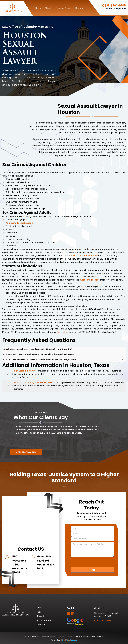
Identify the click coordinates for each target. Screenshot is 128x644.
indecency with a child (99, 306)
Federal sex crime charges (84, 256)
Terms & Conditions (83, 636)
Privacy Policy (98, 636)
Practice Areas (64, 8)
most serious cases (90, 280)
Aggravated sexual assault (19, 223)
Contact (79, 8)
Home (38, 8)
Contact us (62, 332)
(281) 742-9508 (115, 6)
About (49, 8)
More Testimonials (26, 452)
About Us (41, 616)
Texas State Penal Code (14, 172)
